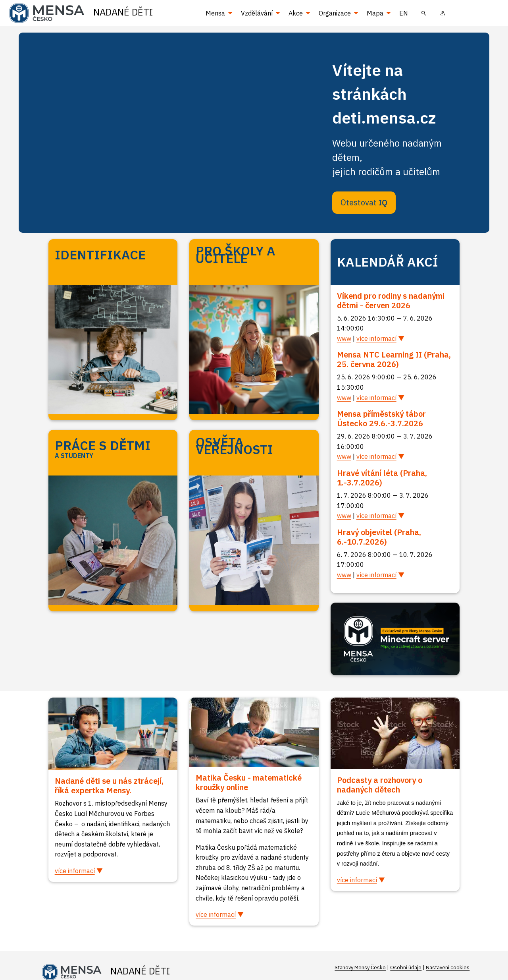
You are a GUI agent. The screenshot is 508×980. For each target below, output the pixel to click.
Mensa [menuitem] (215, 13)
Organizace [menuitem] (335, 13)
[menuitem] (424, 13)
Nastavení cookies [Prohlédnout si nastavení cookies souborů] (448, 967)
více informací (376, 338)
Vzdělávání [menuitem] (257, 13)
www (344, 338)
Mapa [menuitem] (375, 13)
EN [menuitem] (404, 13)
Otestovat (364, 202)
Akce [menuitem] (296, 13)
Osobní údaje (406, 967)
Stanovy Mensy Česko (360, 967)
